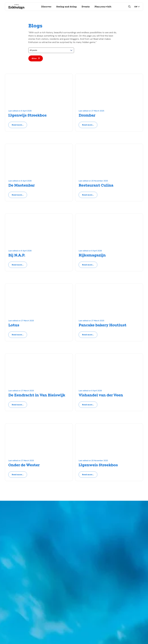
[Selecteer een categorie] (51, 50)
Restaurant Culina (96, 185)
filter (36, 58)
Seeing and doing (66, 7)
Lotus (14, 325)
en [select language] (137, 7)
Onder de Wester (24, 465)
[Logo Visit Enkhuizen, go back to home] (16, 7)
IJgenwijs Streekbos (27, 115)
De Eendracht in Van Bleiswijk (37, 395)
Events (86, 7)
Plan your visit (103, 7)
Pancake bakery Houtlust (103, 325)
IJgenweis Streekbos (98, 465)
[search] (129, 7)
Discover (46, 7)
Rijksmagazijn (92, 255)
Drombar (87, 115)
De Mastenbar (22, 185)
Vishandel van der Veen (101, 395)
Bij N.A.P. (17, 255)
